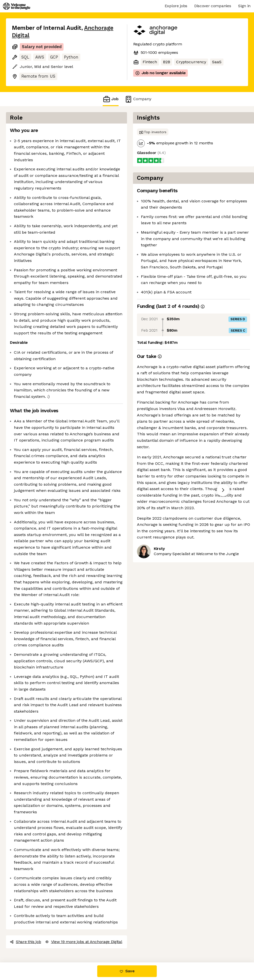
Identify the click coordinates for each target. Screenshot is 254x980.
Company (138, 99)
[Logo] (17, 6)
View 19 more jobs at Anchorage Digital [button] (84, 942)
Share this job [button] (26, 942)
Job (111, 99)
